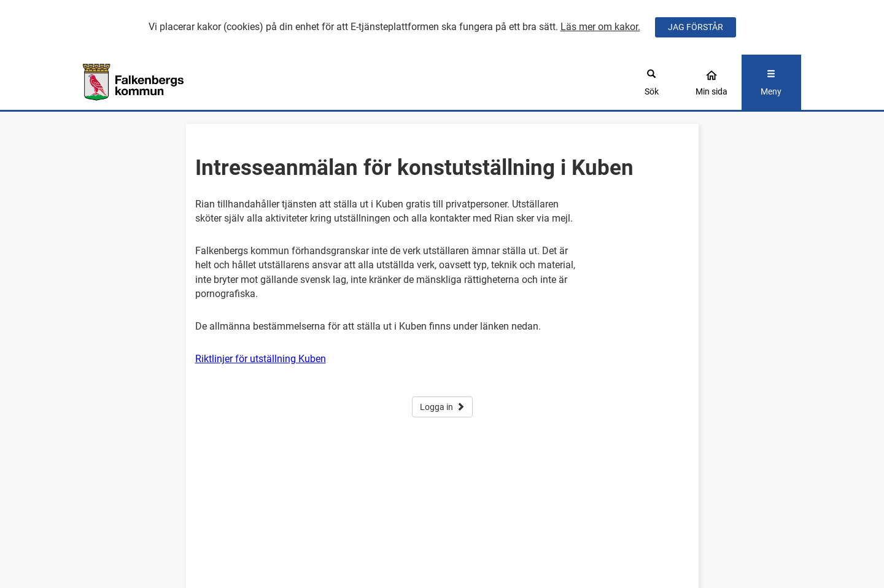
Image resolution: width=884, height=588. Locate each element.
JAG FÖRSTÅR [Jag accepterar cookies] (696, 27)
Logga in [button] (442, 407)
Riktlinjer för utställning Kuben (261, 359)
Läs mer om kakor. (600, 27)
